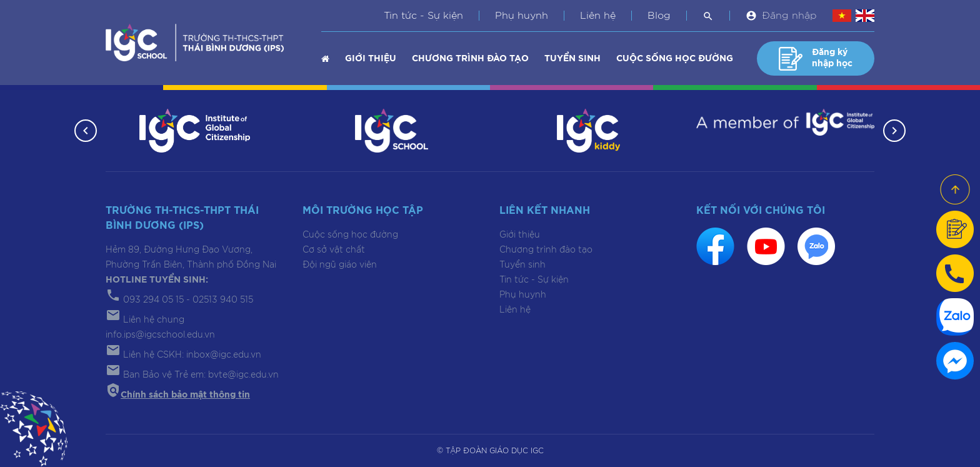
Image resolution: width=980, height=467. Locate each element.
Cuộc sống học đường (675, 59)
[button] (85, 131)
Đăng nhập (789, 16)
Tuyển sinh (572, 59)
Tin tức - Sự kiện (423, 16)
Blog (659, 16)
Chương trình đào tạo (470, 59)
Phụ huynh (522, 16)
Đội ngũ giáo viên (340, 265)
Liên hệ (598, 16)
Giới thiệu (371, 59)
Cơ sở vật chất (334, 250)
